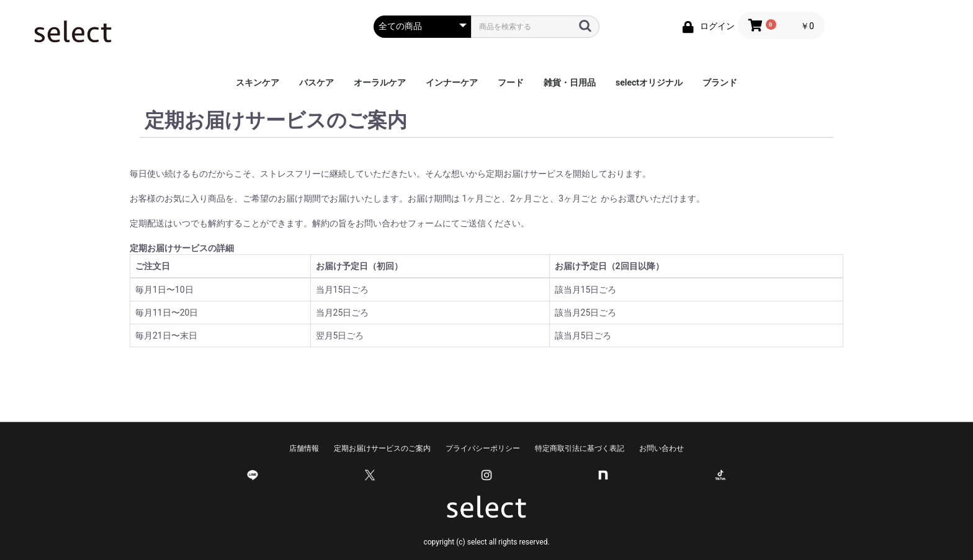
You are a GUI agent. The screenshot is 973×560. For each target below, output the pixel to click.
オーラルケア (380, 82)
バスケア (316, 82)
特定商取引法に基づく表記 (580, 448)
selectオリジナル (649, 82)
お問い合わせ (661, 448)
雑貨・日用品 (570, 82)
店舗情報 (304, 448)
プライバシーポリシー (483, 448)
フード (511, 82)
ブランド (720, 82)
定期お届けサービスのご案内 (382, 448)
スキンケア (258, 82)
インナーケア (452, 82)
